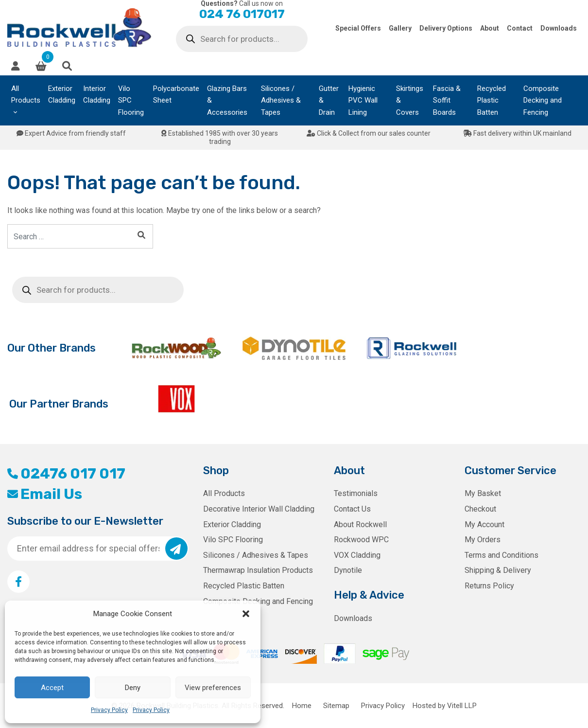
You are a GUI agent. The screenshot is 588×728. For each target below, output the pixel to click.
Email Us (45, 494)
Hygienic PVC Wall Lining (363, 100)
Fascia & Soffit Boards (447, 100)
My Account (484, 524)
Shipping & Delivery (498, 570)
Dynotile (348, 570)
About (490, 28)
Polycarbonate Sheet (176, 94)
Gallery (400, 28)
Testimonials (356, 493)
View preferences (213, 688)
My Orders (483, 540)
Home (302, 706)
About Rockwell (360, 524)
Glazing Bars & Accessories (227, 100)
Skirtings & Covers (410, 100)
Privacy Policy (109, 710)
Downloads (559, 28)
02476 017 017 (66, 474)
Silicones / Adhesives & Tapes (281, 100)
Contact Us (352, 509)
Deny (133, 688)
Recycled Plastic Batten (492, 100)
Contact (520, 28)
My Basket (483, 493)
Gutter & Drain (329, 100)
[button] (246, 614)
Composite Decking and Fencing (543, 100)
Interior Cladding (97, 94)
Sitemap (336, 706)
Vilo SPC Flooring (131, 100)
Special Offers (358, 28)
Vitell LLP (462, 706)
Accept (52, 688)
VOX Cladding (357, 555)
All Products (26, 94)
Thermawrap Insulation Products (258, 570)
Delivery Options (446, 28)
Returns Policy (489, 586)
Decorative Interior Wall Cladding (259, 509)
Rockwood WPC (361, 540)
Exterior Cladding (62, 94)
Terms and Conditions (502, 555)
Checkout (480, 509)
